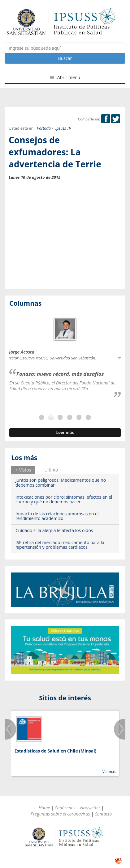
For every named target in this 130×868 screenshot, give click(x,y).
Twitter (116, 119)
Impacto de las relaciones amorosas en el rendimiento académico (57, 516)
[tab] (23, 470)
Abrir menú (65, 77)
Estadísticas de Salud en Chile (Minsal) (55, 751)
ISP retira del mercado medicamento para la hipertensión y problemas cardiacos (60, 545)
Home (44, 808)
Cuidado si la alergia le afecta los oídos (54, 530)
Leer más (65, 432)
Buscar (65, 58)
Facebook (106, 119)
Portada (44, 128)
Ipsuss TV (63, 128)
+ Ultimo (49, 470)
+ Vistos (23, 470)
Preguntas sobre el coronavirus (60, 814)
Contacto (103, 814)
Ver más (109, 772)
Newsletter (90, 808)
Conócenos (65, 808)
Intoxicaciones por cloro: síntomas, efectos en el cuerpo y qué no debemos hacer (64, 499)
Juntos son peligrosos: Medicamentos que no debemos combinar (61, 482)
